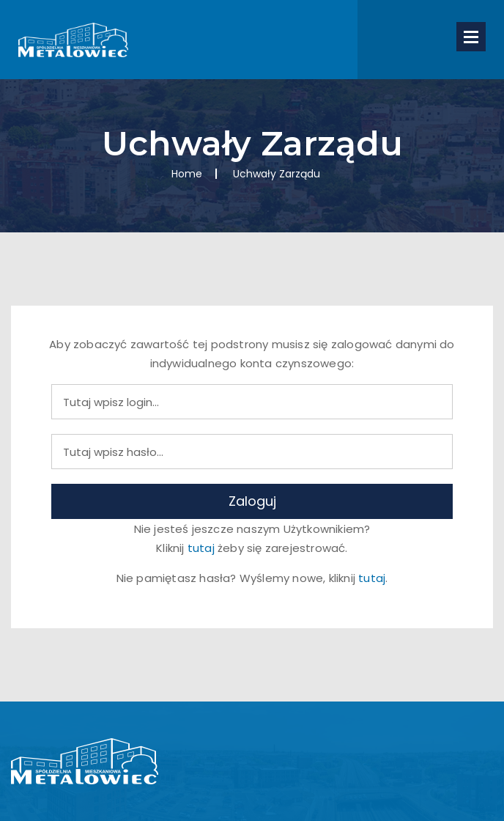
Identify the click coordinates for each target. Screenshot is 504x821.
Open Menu (471, 37)
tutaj (201, 548)
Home (187, 174)
